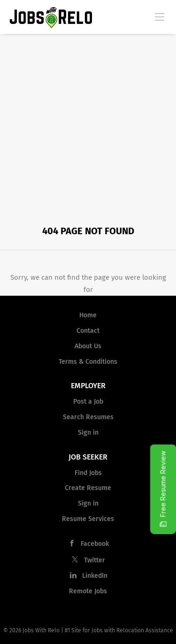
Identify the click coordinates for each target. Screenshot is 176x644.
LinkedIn (95, 576)
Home (88, 315)
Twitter (95, 560)
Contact (88, 331)
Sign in (88, 433)
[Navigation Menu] (160, 16)
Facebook (95, 544)
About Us (88, 346)
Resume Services (88, 519)
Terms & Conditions (88, 362)
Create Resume (88, 488)
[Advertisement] (88, 126)
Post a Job (88, 402)
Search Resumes (88, 417)
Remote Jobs (88, 591)
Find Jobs (88, 473)
